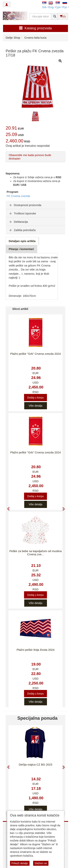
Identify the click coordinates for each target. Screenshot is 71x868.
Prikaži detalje (20, 863)
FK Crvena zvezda (18, 196)
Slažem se (41, 863)
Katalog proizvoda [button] (35, 28)
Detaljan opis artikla (22, 241)
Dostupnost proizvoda (25, 205)
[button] (7, 507)
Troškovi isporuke (22, 213)
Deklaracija (18, 222)
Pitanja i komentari (21, 249)
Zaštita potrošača (22, 230)
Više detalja (35, 406)
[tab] (35, 205)
